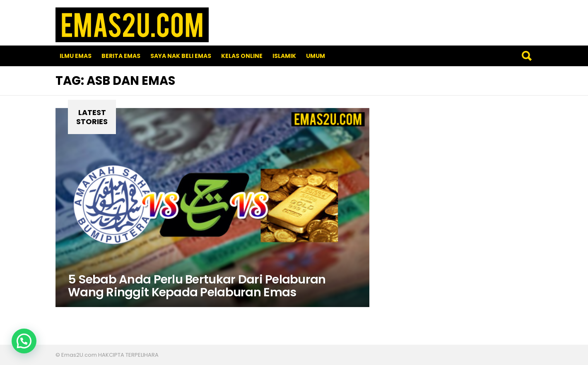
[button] (24, 341)
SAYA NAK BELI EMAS (181, 56)
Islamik (284, 56)
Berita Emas (121, 56)
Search (526, 56)
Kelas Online (242, 56)
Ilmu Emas (76, 56)
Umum (316, 56)
